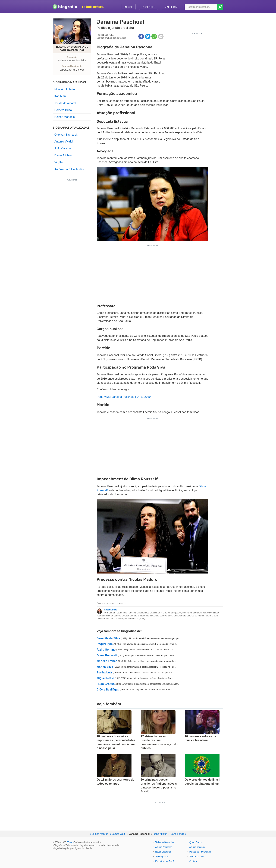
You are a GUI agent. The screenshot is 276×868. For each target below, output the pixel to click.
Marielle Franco (107, 661)
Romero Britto (63, 110)
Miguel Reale (105, 678)
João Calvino (63, 148)
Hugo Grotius (106, 684)
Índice (129, 7)
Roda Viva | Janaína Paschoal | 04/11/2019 (124, 397)
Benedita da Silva (108, 638)
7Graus (70, 842)
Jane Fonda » (179, 834)
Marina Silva (105, 667)
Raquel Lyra (105, 644)
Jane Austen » (161, 834)
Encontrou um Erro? (165, 861)
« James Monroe (99, 834)
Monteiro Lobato (65, 89)
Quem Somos (196, 842)
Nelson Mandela (65, 117)
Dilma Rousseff (107, 655)
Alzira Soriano (106, 650)
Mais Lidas (171, 7)
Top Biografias (162, 857)
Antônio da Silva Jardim (69, 169)
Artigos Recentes (197, 847)
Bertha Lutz (104, 672)
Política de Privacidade (200, 852)
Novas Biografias (163, 852)
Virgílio (59, 162)
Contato (193, 861)
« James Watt (117, 834)
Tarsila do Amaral (65, 103)
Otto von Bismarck (66, 135)
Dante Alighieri (63, 155)
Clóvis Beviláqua (108, 690)
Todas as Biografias (164, 842)
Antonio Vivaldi (64, 142)
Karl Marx (60, 96)
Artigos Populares (164, 847)
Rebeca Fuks (111, 610)
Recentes (149, 7)
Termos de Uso (197, 857)
